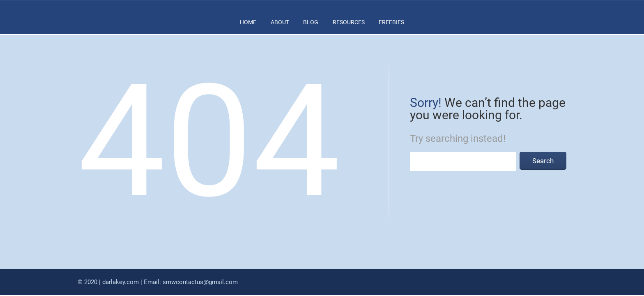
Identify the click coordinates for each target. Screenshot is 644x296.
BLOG (311, 22)
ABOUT (280, 22)
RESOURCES (349, 22)
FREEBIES (391, 22)
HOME (248, 22)
